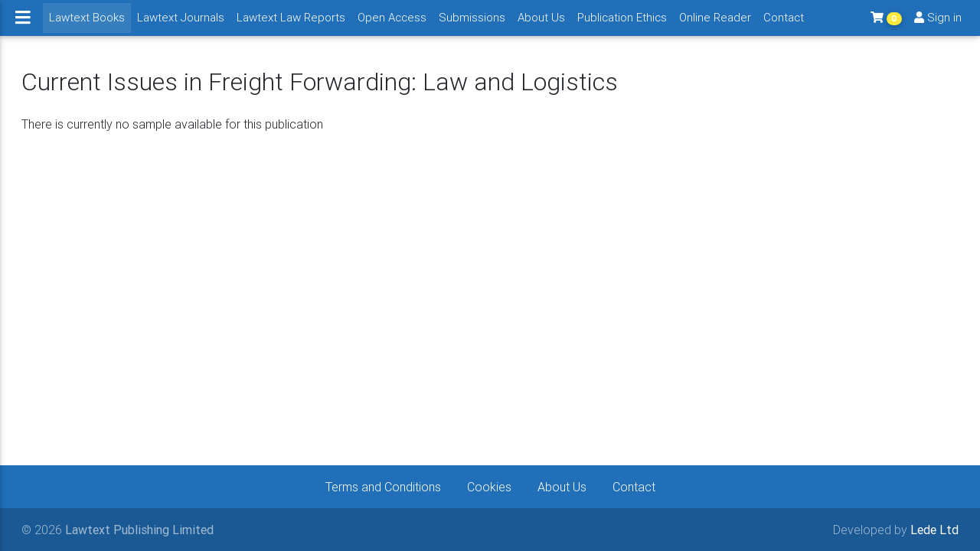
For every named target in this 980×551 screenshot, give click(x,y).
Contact (784, 23)
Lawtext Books (90, 23)
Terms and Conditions (383, 487)
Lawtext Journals (181, 23)
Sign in (938, 23)
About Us (541, 23)
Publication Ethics (622, 23)
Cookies (489, 487)
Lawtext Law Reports (291, 23)
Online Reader (715, 23)
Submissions (472, 23)
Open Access (392, 23)
